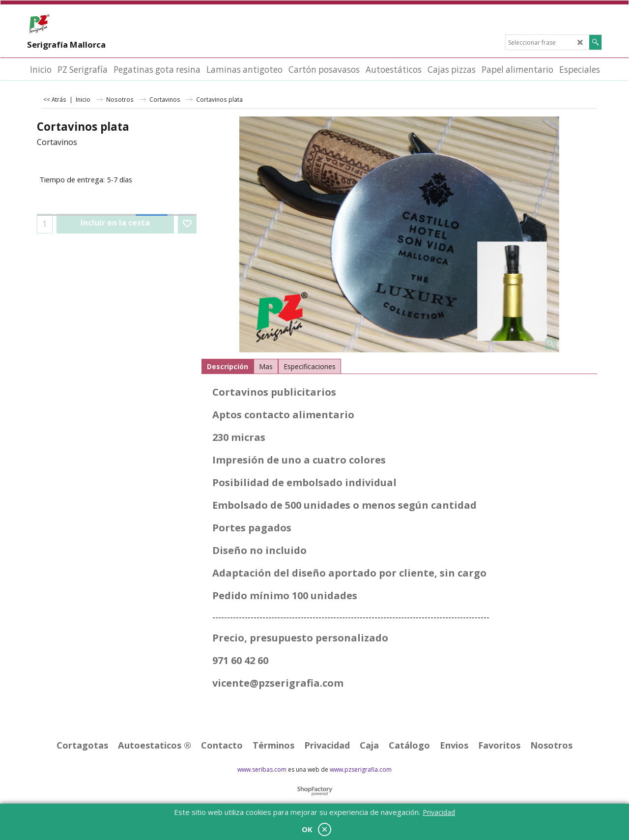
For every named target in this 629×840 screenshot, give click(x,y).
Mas (266, 366)
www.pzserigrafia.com (361, 769)
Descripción (228, 366)
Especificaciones (310, 366)
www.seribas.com (262, 769)
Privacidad (439, 812)
